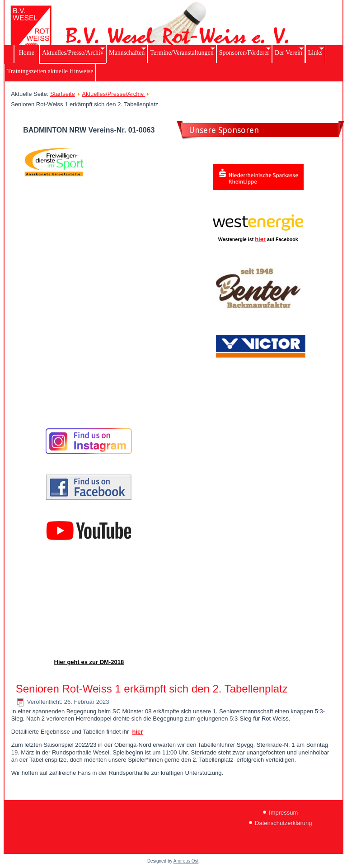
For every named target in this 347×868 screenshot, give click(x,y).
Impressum (283, 813)
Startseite (63, 94)
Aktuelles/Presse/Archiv (113, 94)
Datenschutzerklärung (283, 823)
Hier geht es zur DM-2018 (89, 662)
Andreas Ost (186, 861)
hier (260, 239)
